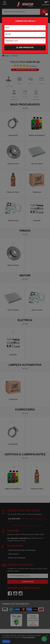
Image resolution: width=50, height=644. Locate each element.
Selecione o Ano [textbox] (12, 41)
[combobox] (25, 28)
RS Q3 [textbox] (8, 34)
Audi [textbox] (7, 27)
